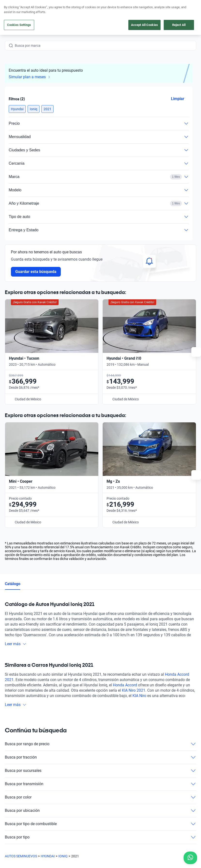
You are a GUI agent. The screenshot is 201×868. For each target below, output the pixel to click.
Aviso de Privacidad (111, 842)
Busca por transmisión (100, 643)
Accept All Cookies (144, 25)
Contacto (108, 784)
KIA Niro (139, 555)
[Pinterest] (78, 804)
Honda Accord (125, 544)
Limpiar (178, 99)
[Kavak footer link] (18, 762)
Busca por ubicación (100, 670)
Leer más (16, 503)
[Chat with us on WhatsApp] (190, 858)
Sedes (58, 784)
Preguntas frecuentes (118, 740)
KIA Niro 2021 (134, 549)
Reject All (179, 25)
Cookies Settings (19, 25)
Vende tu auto (64, 762)
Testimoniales (112, 751)
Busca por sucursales (100, 630)
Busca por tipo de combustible (100, 683)
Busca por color (100, 656)
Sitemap (16, 846)
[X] (44, 804)
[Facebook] (9, 804)
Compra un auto (66, 740)
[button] (17, 109)
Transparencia (182, 842)
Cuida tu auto (63, 773)
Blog (105, 762)
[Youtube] (32, 804)
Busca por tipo (100, 696)
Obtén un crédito (66, 751)
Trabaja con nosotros (117, 773)
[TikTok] (67, 804)
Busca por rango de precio (100, 603)
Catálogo (13, 443)
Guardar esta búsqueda (36, 272)
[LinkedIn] (55, 804)
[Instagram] (20, 804)
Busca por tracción (100, 616)
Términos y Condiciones (148, 842)
